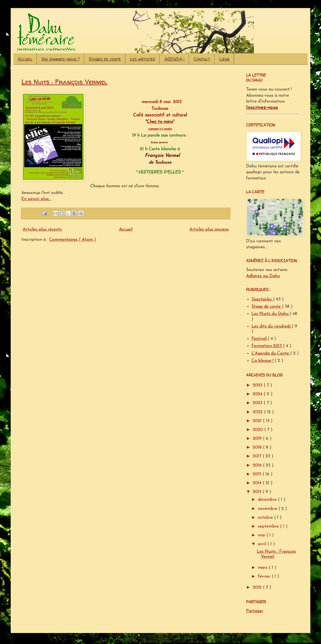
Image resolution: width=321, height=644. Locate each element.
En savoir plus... (36, 199)
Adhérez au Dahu (263, 276)
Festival (260, 339)
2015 (258, 474)
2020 (259, 430)
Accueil (25, 59)
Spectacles (262, 299)
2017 (258, 456)
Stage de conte (267, 307)
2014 (258, 483)
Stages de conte (105, 59)
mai (262, 535)
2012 (258, 587)
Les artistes (143, 59)
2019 (258, 439)
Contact (202, 59)
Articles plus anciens (209, 229)
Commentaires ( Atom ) (73, 240)
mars (263, 568)
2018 (258, 447)
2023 (258, 403)
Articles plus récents (42, 229)
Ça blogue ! (263, 361)
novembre (268, 509)
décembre (268, 500)
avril (263, 544)
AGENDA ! (174, 59)
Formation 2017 (267, 346)
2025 (258, 385)
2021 (258, 421)
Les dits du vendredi (272, 326)
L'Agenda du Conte (271, 353)
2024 (258, 394)
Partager (255, 611)
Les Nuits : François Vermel (64, 82)
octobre (266, 518)
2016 (258, 465)
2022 (258, 412)
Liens (224, 59)
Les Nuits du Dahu (271, 314)
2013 (258, 492)
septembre (269, 526)
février (265, 577)
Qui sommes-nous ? (61, 59)
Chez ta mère (160, 122)
